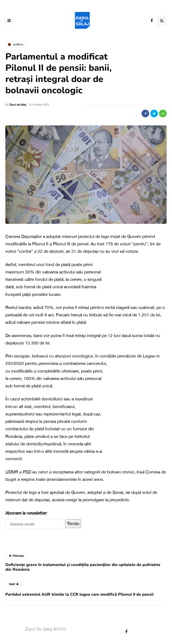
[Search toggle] (162, 21)
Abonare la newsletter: (26, 513)
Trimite (73, 524)
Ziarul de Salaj (18, 105)
